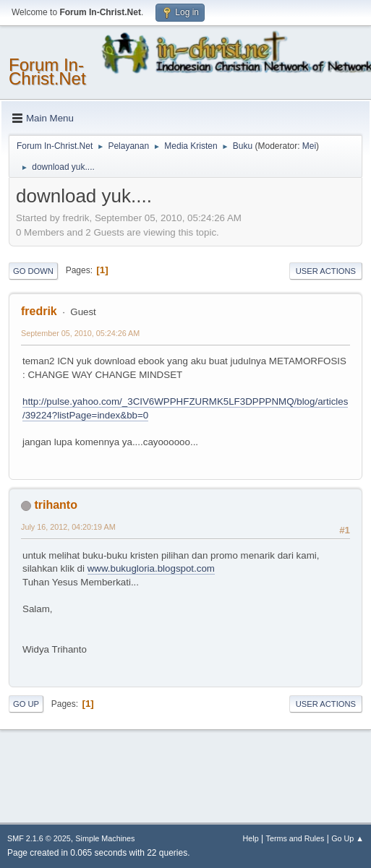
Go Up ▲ (347, 838)
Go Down (33, 271)
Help (251, 838)
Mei (309, 146)
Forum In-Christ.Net (47, 72)
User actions (326, 271)
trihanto (56, 505)
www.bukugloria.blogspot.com (151, 568)
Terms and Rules (295, 838)
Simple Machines (105, 838)
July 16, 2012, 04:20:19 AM (68, 527)
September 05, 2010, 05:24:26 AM (80, 333)
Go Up (26, 704)
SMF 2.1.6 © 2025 (39, 838)
